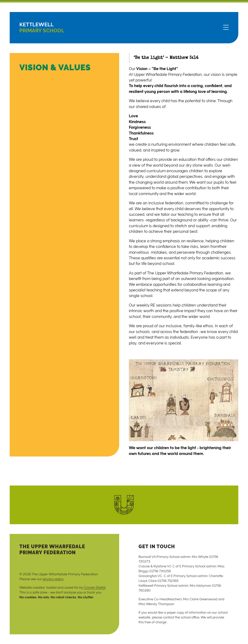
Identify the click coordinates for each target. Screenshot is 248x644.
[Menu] (226, 28)
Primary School (42, 28)
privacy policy (53, 579)
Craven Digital (95, 587)
